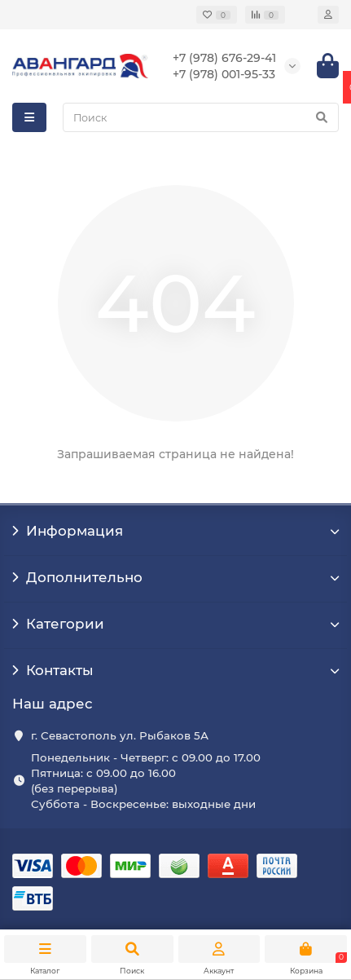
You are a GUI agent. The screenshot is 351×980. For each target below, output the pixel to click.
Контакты (175, 670)
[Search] (201, 117)
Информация (175, 531)
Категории (175, 624)
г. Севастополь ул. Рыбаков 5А (120, 735)
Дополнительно (175, 577)
